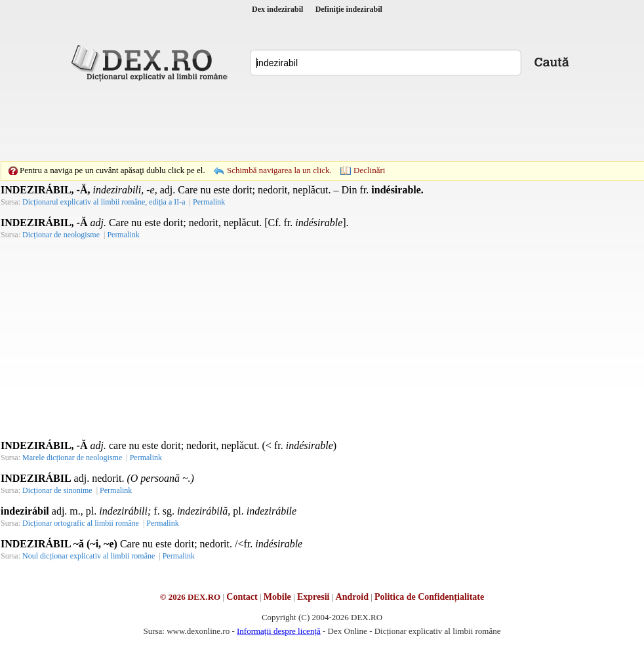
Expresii (313, 597)
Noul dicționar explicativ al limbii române (89, 556)
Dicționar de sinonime (57, 490)
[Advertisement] (322, 121)
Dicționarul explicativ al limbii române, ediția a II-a (104, 202)
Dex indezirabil (277, 9)
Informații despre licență (279, 631)
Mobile (277, 597)
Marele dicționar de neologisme (72, 458)
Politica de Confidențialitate (429, 597)
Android (352, 597)
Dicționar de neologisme (61, 235)
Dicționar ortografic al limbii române (81, 523)
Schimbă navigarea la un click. (279, 170)
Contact (242, 597)
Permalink (209, 202)
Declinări (369, 170)
